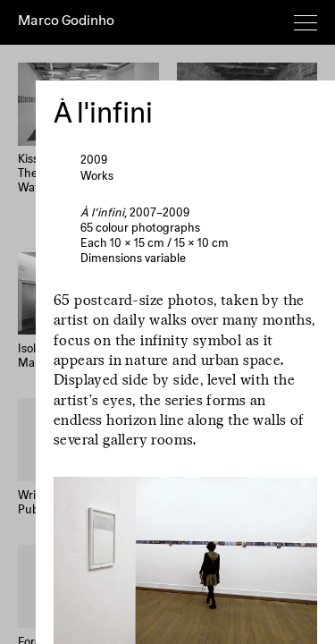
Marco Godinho (66, 21)
